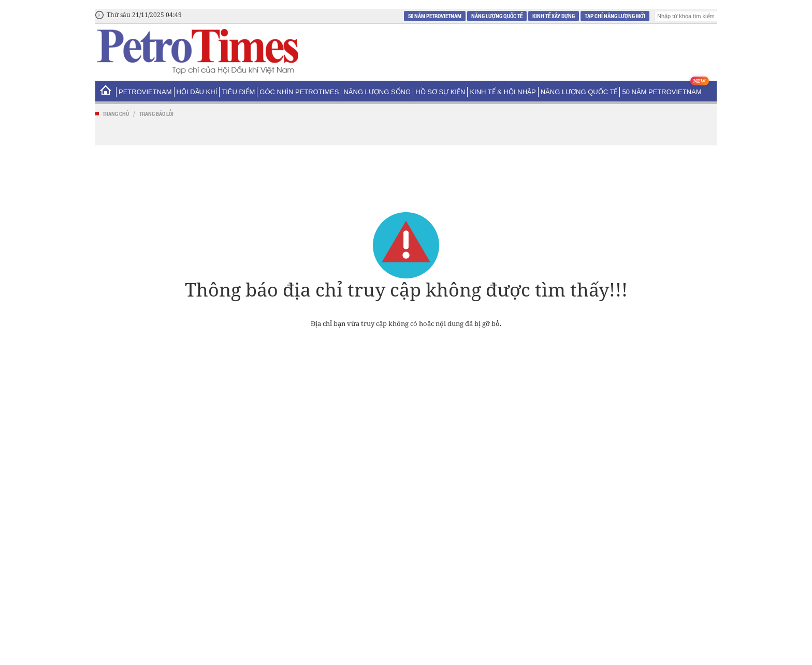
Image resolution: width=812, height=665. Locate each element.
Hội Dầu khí (197, 92)
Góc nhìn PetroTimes (299, 92)
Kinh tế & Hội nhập (503, 92)
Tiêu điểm (238, 92)
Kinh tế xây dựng (554, 16)
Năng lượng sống (377, 92)
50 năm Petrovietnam (435, 16)
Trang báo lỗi (156, 114)
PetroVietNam (145, 92)
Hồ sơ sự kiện (440, 92)
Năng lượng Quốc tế (497, 16)
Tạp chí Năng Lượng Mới (615, 16)
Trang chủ (116, 114)
